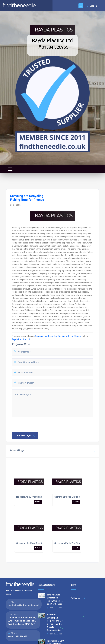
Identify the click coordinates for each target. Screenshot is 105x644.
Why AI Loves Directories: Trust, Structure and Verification (55, 599)
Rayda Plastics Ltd (52, 40)
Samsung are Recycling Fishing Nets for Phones (58, 336)
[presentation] (32, 424)
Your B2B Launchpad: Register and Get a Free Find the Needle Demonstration (55, 622)
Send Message (25, 436)
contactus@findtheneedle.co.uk (24, 605)
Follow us (78, 598)
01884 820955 (52, 47)
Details (38, 502)
